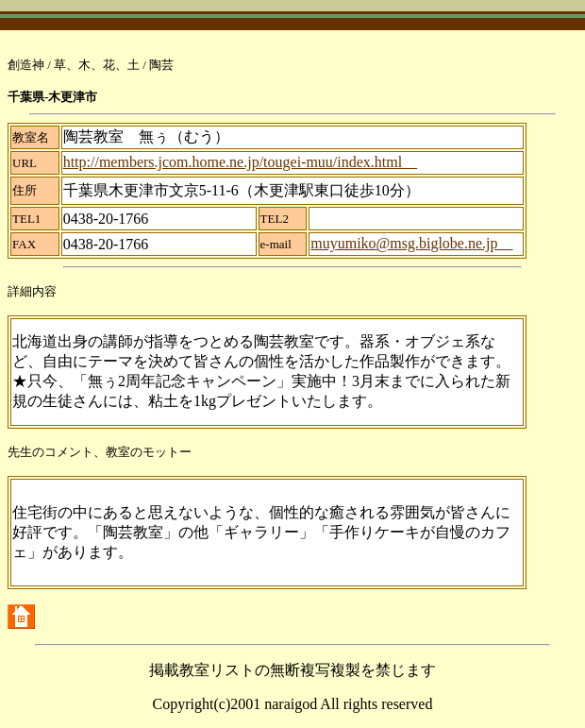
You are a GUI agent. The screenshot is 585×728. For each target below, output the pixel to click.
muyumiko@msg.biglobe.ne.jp (411, 243)
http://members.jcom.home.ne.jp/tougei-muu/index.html (241, 162)
